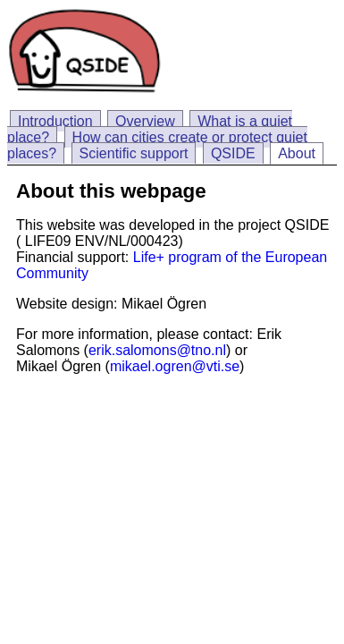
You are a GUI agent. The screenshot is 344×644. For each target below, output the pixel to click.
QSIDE (233, 153)
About (297, 153)
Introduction (55, 121)
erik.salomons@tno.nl (157, 350)
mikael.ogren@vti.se (175, 366)
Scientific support (134, 153)
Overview (145, 121)
